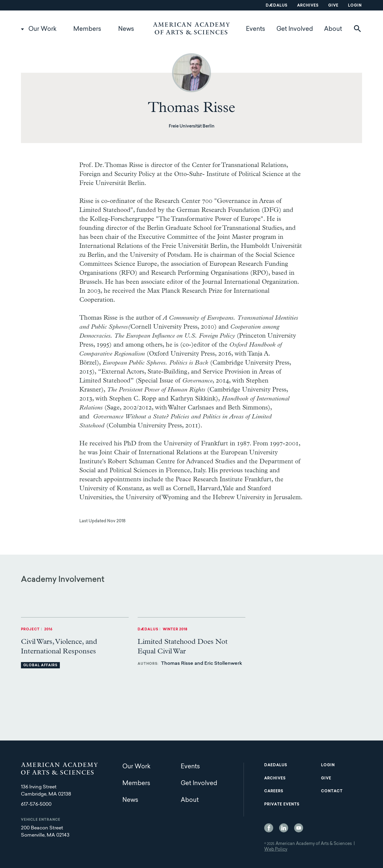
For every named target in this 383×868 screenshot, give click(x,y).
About (333, 29)
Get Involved (295, 29)
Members (87, 29)
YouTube (299, 828)
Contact (332, 791)
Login (355, 6)
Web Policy (276, 850)
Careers (274, 791)
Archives (308, 6)
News (126, 29)
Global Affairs (40, 666)
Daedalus (276, 765)
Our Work (42, 29)
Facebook (269, 828)
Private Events (282, 805)
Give (333, 6)
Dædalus (277, 6)
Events (256, 29)
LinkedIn (284, 828)
